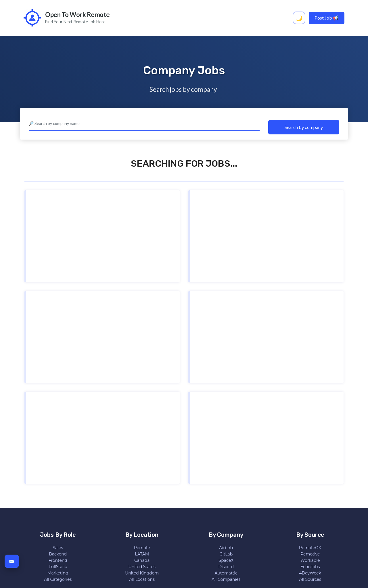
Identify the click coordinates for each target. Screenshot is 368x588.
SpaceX (226, 560)
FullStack (58, 567)
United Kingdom (142, 573)
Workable (310, 560)
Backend (58, 554)
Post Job (327, 18)
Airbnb (226, 548)
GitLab (226, 554)
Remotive (310, 554)
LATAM (142, 554)
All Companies (226, 579)
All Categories (58, 579)
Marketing (58, 573)
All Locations (142, 579)
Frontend (58, 560)
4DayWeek (310, 573)
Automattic (226, 573)
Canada (142, 560)
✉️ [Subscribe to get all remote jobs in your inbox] (12, 561)
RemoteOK (310, 548)
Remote (142, 548)
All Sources (310, 579)
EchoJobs (310, 567)
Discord (226, 567)
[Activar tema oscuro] (299, 18)
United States (142, 567)
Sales (58, 548)
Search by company (304, 127)
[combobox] (144, 124)
